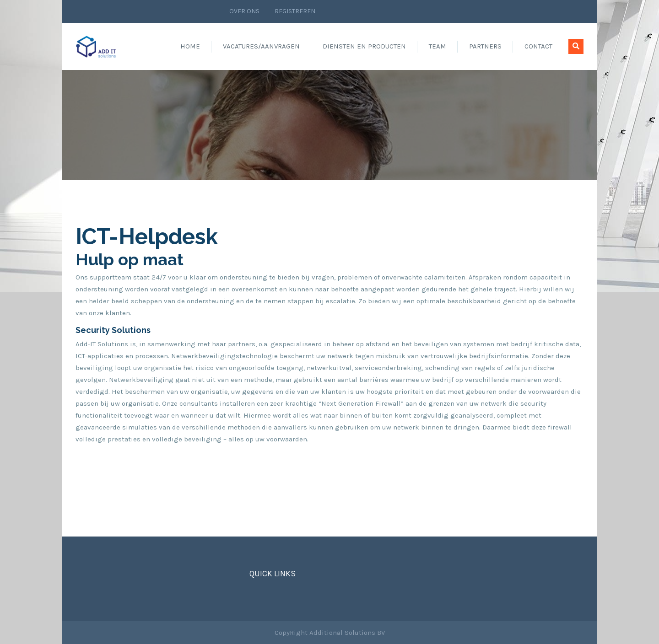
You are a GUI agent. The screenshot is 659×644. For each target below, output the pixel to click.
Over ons (244, 11)
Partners (485, 46)
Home (190, 46)
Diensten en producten (364, 46)
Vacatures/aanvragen (261, 46)
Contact (538, 46)
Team (438, 46)
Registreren (295, 11)
